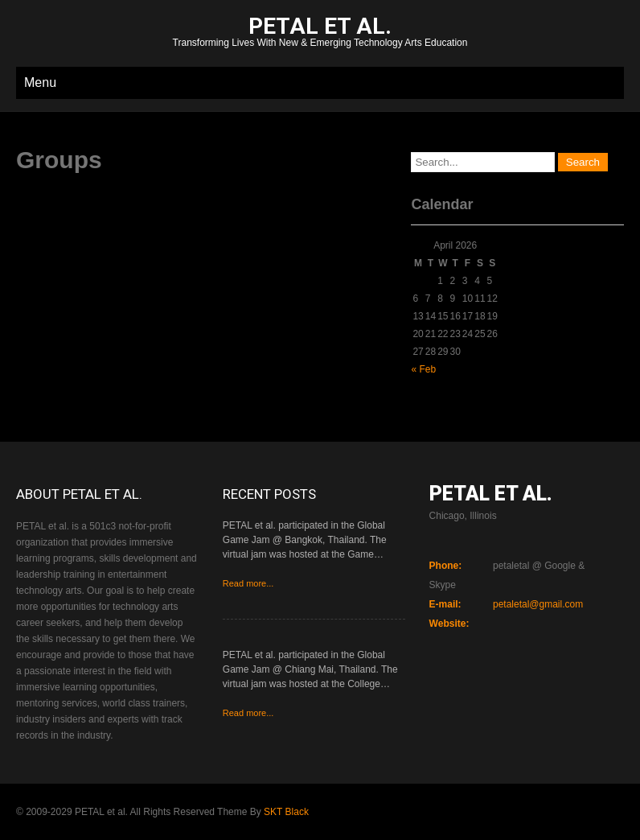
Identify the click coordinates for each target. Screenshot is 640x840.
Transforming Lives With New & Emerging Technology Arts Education (320, 33)
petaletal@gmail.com (538, 604)
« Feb (423, 369)
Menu (40, 82)
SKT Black (286, 812)
